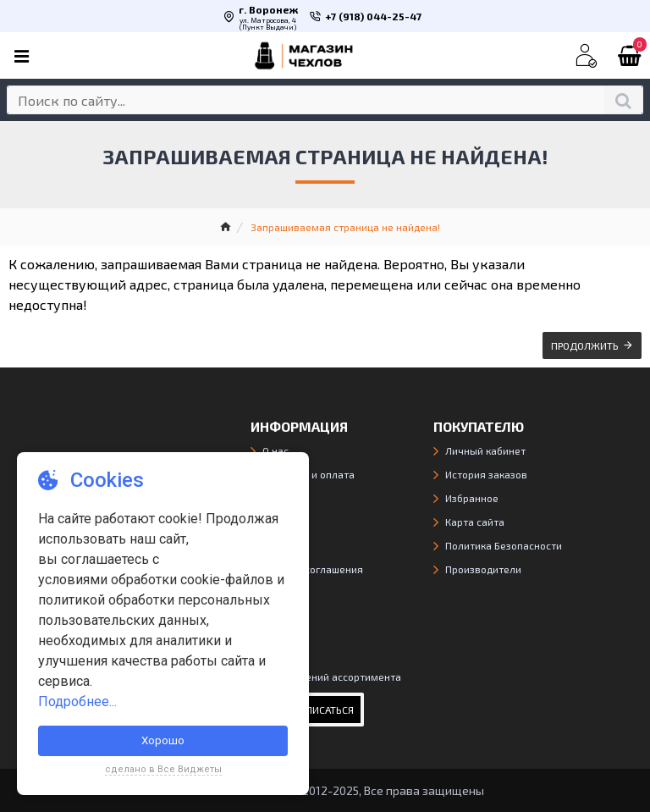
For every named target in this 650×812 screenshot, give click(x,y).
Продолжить (585, 345)
